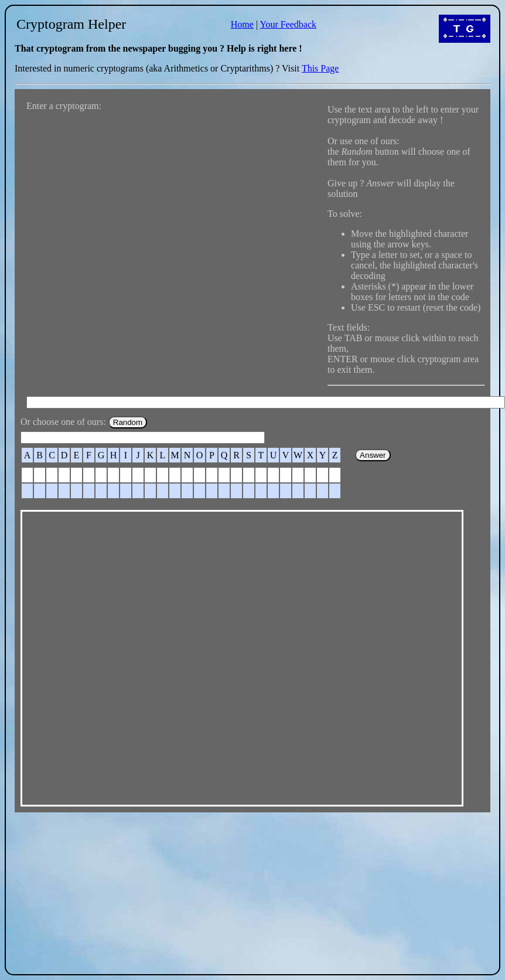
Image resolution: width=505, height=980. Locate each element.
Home (242, 24)
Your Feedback (288, 24)
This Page (320, 68)
